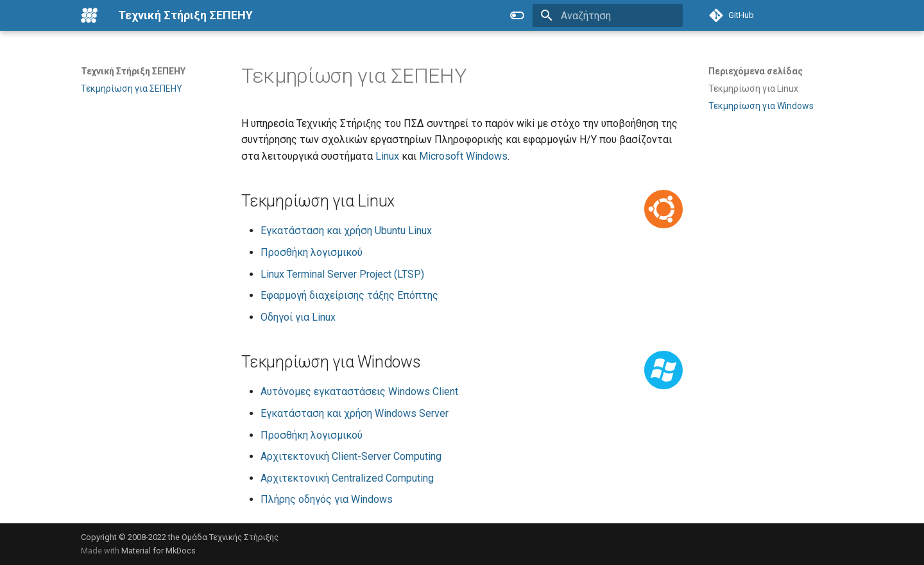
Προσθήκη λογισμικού (312, 252)
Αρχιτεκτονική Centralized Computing (347, 478)
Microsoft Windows (463, 156)
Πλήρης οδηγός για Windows (327, 499)
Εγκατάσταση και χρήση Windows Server (355, 413)
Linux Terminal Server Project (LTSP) (342, 274)
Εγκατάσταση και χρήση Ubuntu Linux (346, 231)
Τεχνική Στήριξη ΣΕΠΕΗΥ (133, 71)
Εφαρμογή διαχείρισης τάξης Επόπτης (349, 295)
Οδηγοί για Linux (298, 317)
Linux (387, 156)
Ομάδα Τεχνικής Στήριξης (230, 537)
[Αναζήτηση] (608, 15)
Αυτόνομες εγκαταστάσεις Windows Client (359, 392)
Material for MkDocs (158, 551)
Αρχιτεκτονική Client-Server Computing (351, 456)
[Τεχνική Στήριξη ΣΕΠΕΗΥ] (89, 15)
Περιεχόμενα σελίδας (756, 71)
